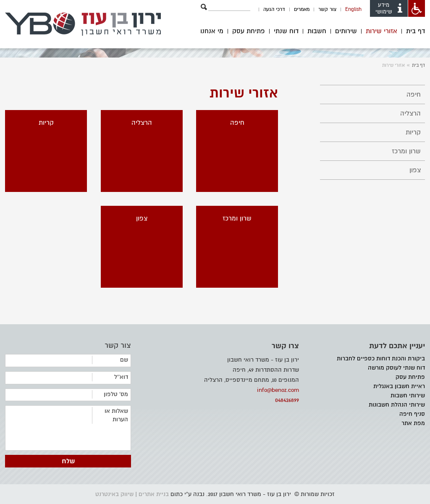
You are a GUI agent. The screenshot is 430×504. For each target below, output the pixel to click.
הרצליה (410, 113)
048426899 (287, 400)
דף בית (416, 31)
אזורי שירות (381, 31)
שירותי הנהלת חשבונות (397, 405)
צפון (415, 170)
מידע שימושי (390, 8)
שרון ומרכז (406, 151)
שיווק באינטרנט (114, 494)
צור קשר (327, 9)
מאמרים (302, 9)
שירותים (346, 31)
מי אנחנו (212, 31)
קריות (413, 132)
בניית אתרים (154, 494)
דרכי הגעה (274, 9)
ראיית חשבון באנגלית (399, 386)
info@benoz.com (278, 390)
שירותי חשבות (408, 395)
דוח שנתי (286, 31)
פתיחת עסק (249, 31)
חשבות (317, 31)
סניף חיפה (412, 414)
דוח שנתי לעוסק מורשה (396, 368)
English (353, 9)
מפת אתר (413, 423)
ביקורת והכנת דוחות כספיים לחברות (381, 358)
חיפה (414, 94)
